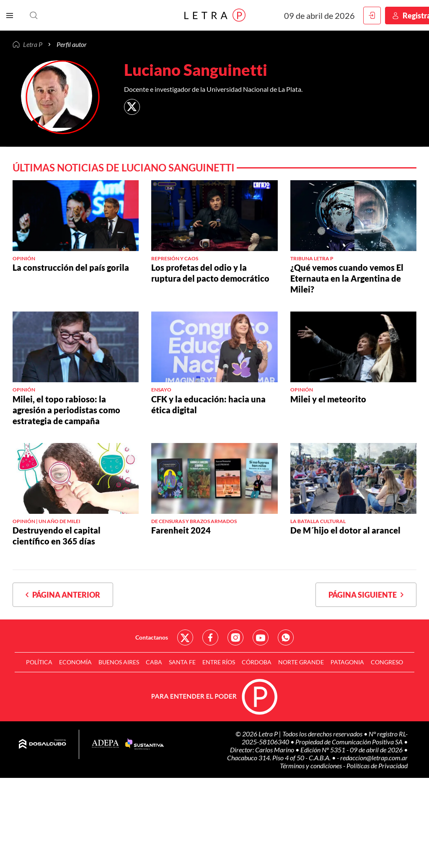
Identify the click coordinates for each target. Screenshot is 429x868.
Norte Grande (301, 662)
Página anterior (63, 595)
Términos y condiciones (311, 766)
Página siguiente (366, 595)
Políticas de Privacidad (377, 766)
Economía (75, 662)
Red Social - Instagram (235, 637)
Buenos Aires (119, 662)
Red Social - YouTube (261, 637)
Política (39, 662)
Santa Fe (182, 662)
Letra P (33, 44)
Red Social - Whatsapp (286, 637)
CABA (154, 662)
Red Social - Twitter (185, 637)
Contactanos (152, 637)
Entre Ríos (219, 662)
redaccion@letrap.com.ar (374, 758)
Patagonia (347, 662)
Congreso (387, 662)
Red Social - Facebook (210, 637)
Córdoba (257, 662)
